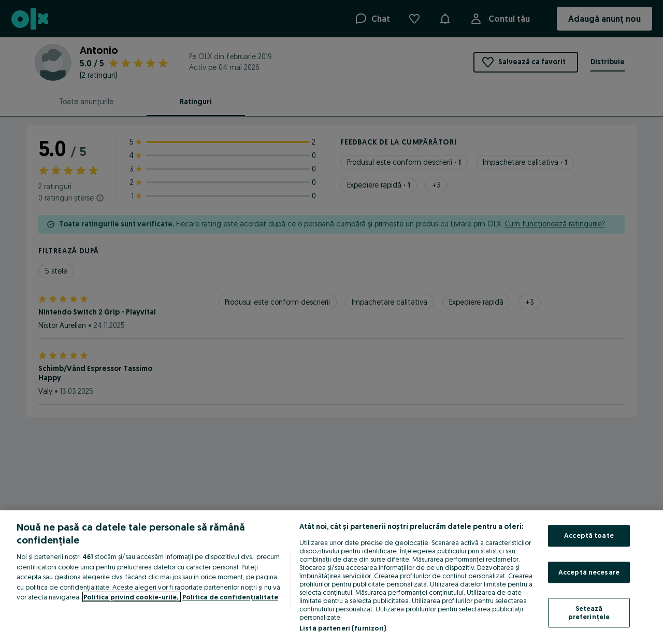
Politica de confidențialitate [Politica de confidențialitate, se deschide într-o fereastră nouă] (230, 597)
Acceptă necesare (589, 572)
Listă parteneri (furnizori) (343, 628)
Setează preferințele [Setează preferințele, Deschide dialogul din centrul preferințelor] (589, 613)
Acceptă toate (589, 535)
